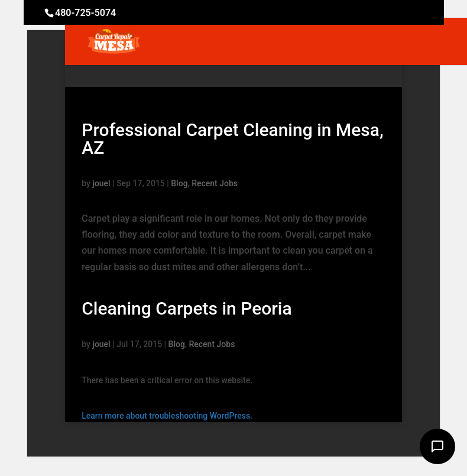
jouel (101, 183)
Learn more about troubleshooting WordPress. (167, 416)
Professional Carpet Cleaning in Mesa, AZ (232, 139)
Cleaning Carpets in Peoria (187, 308)
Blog (179, 183)
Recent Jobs (215, 183)
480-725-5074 (85, 13)
